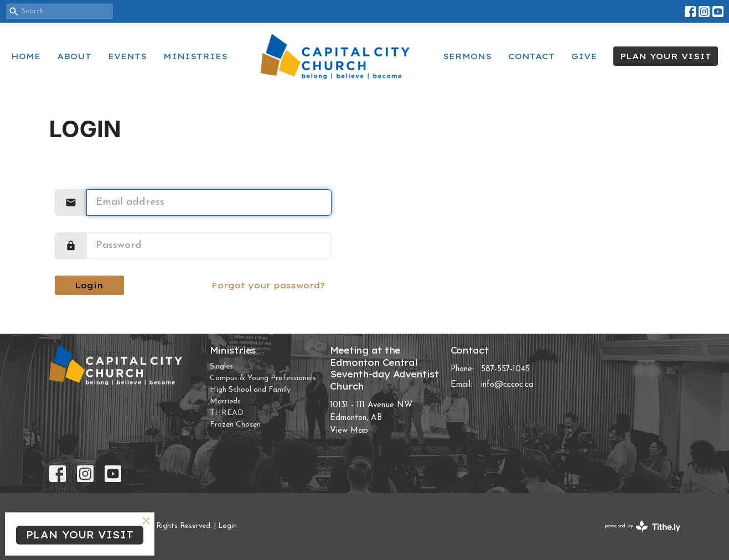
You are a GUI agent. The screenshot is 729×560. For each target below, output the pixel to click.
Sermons (467, 56)
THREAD (227, 413)
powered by (642, 527)
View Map (349, 431)
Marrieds (225, 401)
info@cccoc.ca (507, 385)
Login (89, 285)
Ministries (195, 56)
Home (26, 56)
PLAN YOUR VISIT (666, 56)
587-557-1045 (505, 369)
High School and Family (250, 390)
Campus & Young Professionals (263, 378)
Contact (531, 56)
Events (127, 56)
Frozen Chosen (235, 425)
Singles (221, 367)
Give (584, 56)
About (74, 56)
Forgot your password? (268, 285)
